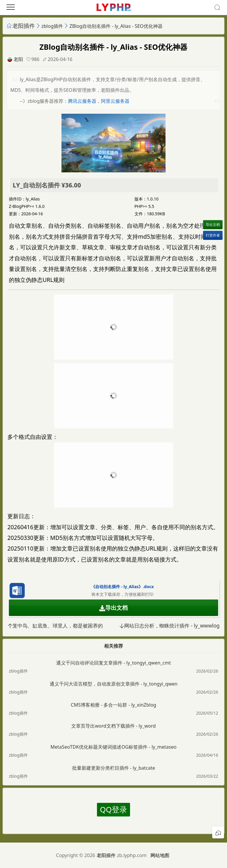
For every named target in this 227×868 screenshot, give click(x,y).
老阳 (18, 59)
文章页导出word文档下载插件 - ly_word (113, 726)
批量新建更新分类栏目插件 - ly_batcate (114, 768)
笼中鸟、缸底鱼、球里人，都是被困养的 (55, 626)
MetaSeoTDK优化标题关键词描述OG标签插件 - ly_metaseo (113, 747)
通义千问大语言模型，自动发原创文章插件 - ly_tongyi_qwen (114, 684)
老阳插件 (24, 26)
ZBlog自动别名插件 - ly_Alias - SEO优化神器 (116, 26)
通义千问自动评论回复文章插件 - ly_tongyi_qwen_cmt (113, 663)
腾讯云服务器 (82, 101)
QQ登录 (113, 810)
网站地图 (160, 855)
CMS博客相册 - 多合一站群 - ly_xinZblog (114, 705)
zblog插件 (52, 26)
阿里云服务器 (115, 101)
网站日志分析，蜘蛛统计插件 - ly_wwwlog (169, 626)
